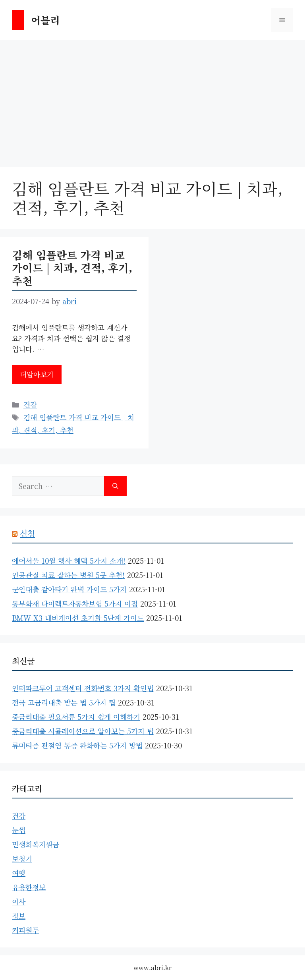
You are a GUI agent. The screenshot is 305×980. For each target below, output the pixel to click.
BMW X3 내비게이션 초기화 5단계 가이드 (78, 618)
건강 (30, 404)
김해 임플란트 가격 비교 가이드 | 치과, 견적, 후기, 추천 (72, 268)
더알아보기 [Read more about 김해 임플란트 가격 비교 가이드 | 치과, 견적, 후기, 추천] (37, 374)
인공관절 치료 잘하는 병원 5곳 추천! (68, 575)
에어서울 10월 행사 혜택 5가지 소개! (69, 561)
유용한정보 (29, 887)
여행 (19, 873)
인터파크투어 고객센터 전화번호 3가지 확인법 (83, 688)
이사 (19, 901)
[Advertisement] (152, 99)
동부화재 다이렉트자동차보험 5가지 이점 (75, 603)
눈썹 (19, 830)
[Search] (115, 486)
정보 (19, 916)
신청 (27, 533)
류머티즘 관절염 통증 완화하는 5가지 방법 (77, 745)
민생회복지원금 (36, 844)
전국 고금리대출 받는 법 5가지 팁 (64, 702)
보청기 (22, 858)
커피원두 (25, 930)
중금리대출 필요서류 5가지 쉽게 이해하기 (76, 717)
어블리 (45, 20)
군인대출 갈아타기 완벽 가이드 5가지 (69, 589)
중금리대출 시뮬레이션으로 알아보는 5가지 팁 (83, 731)
